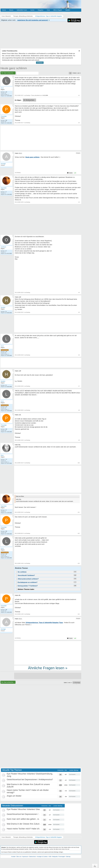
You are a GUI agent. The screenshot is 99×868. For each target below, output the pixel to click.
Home (4, 10)
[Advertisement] (48, 480)
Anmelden (76, 13)
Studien (68, 10)
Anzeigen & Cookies (42, 857)
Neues (11, 10)
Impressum (25, 857)
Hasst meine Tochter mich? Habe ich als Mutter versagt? (32, 829)
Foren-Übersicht (6, 837)
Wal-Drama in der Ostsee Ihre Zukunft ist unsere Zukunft (32, 824)
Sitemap (68, 857)
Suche (32, 10)
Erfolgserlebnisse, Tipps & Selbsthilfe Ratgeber (49, 837)
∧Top (95, 866)
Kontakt (13, 857)
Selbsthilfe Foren (22, 10)
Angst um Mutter (14, 796)
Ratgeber (41, 10)
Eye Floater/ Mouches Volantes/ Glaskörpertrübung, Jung (32, 809)
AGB (50, 857)
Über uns (19, 857)
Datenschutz (32, 857)
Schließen (40, 63)
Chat (48, 10)
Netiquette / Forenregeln (59, 857)
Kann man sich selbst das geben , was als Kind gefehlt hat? (33, 819)
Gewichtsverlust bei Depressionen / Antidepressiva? (30, 779)
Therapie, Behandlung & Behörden (23, 837)
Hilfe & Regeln (58, 10)
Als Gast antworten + (8, 73)
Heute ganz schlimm (14, 68)
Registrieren (66, 13)
